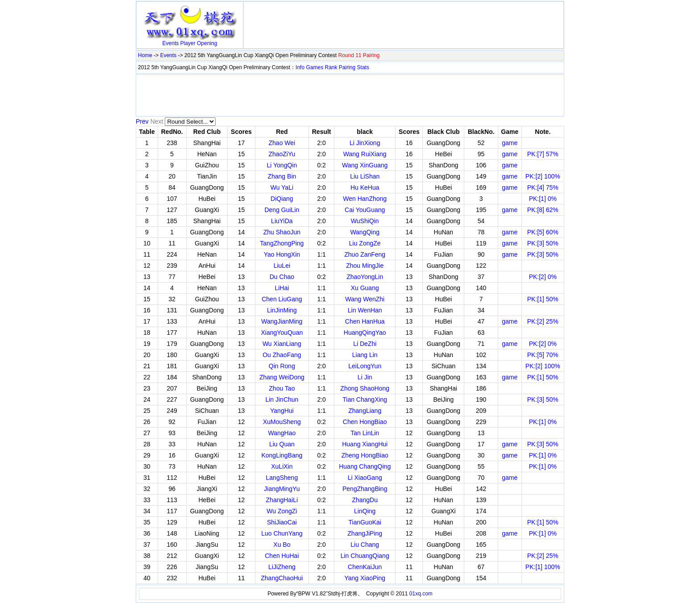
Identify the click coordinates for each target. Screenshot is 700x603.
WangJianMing (282, 321)
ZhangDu (365, 500)
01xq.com (421, 594)
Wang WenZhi (365, 299)
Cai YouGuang (365, 210)
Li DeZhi (365, 344)
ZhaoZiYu (282, 154)
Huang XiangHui (365, 444)
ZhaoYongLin (365, 277)
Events (171, 43)
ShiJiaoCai (282, 522)
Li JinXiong (365, 143)
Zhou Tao (282, 388)
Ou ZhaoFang (282, 355)
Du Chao (282, 277)
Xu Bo (282, 545)
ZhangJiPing (365, 533)
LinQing (365, 511)
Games (315, 67)
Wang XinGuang (365, 165)
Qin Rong (282, 366)
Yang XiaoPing (365, 578)
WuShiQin (365, 221)
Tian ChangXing (365, 399)
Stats (363, 67)
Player (188, 43)
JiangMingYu (282, 489)
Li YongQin (282, 165)
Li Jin (365, 377)
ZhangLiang (365, 411)
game (510, 143)
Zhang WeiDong (282, 377)
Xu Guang (365, 288)
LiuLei (282, 266)
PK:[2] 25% (543, 321)
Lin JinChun (282, 399)
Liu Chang (365, 545)
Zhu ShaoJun (282, 232)
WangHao (282, 433)
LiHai (282, 288)
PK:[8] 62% (543, 210)
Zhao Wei (282, 143)
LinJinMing (282, 310)
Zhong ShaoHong (365, 388)
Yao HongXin (282, 254)
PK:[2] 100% (543, 176)
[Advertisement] (404, 17)
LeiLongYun (365, 366)
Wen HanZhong (365, 199)
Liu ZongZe (365, 243)
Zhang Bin (282, 176)
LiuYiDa (282, 221)
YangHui (282, 411)
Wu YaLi (282, 187)
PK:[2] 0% (543, 277)
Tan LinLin (365, 433)
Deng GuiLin (282, 210)
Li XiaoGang (365, 478)
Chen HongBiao (365, 422)
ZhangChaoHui (282, 578)
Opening (207, 43)
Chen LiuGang (282, 299)
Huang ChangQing (365, 466)
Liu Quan (282, 444)
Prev (142, 121)
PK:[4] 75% (543, 187)
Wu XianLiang (282, 344)
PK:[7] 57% (543, 154)
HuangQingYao (365, 333)
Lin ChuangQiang (365, 556)
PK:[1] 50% (543, 299)
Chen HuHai (282, 556)
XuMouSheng (282, 422)
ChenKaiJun (365, 567)
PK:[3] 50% (543, 243)
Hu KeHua (365, 187)
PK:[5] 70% (543, 355)
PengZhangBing (365, 489)
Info (300, 67)
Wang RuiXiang (365, 154)
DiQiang (282, 199)
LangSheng (282, 478)
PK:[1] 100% (543, 567)
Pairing (347, 67)
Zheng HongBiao (365, 455)
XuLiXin (282, 466)
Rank (331, 67)
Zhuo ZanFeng (365, 254)
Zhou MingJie (365, 266)
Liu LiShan (365, 176)
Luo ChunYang (282, 533)
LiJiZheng (282, 567)
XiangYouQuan (282, 333)
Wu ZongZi (282, 511)
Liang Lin (365, 355)
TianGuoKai (365, 522)
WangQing (365, 232)
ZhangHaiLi (282, 500)
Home (145, 55)
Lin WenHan (365, 310)
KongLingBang (282, 455)
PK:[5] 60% (543, 232)
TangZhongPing (282, 243)
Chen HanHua (365, 321)
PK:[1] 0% (543, 199)
